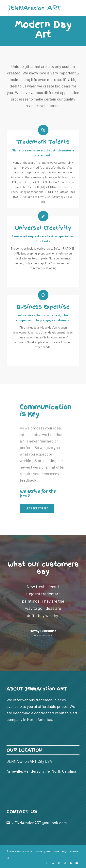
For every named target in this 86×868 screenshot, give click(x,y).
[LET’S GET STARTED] (37, 509)
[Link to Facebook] (47, 863)
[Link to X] (59, 863)
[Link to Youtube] (77, 863)
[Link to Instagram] (65, 863)
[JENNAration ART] (36, 8)
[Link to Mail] (71, 863)
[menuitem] (74, 8)
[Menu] (74, 8)
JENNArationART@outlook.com (39, 823)
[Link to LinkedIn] (53, 863)
